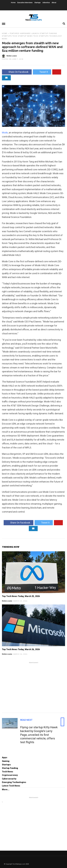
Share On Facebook (17, 72)
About (54, 3)
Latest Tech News (11, 786)
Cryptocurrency (10, 775)
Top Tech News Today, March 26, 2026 (21, 649)
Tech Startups (41, 36)
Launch (35, 33)
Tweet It (42, 72)
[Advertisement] (33, 687)
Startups (38, 3)
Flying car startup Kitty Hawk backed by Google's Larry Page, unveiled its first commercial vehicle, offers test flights (39, 735)
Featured (15, 33)
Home (13, 3)
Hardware (25, 33)
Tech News (7, 772)
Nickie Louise (7, 601)
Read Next (26, 720)
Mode (5, 133)
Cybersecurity (9, 779)
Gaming (6, 761)
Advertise (46, 3)
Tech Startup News (22, 36)
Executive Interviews (25, 3)
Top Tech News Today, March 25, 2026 (21, 596)
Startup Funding (48, 33)
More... (6, 790)
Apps (5, 757)
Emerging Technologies (14, 782)
